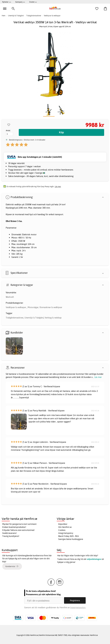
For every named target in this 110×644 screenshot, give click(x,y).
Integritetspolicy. (78, 607)
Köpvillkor (63, 524)
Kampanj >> (20, 2)
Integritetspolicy (66, 533)
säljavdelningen (94, 559)
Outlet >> (33, 2)
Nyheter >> (7, 2)
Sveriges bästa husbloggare (71, 539)
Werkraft (10, 297)
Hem (4, 16)
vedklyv (18, 204)
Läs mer (98, 377)
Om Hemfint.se (65, 527)
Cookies (62, 530)
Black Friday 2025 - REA (69, 536)
